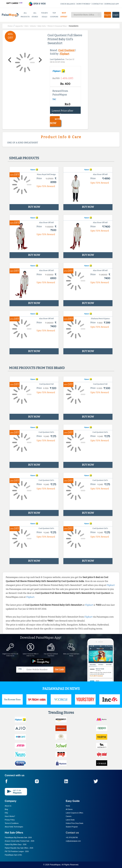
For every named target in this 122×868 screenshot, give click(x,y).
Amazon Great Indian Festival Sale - (20, 841)
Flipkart (64, 54)
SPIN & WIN (37, 4)
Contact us (72, 833)
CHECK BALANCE (68, 4)
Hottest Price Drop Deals (75, 823)
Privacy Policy (10, 820)
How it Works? (10, 816)
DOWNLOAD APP (112, 4)
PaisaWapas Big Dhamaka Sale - (18, 838)
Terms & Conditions (12, 823)
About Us (8, 806)
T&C (54, 99)
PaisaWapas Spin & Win (13, 855)
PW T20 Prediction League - (17, 851)
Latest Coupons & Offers (74, 813)
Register (108, 15)
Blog (6, 809)
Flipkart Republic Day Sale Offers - (19, 848)
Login (116, 15)
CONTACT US (98, 4)
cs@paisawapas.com (73, 841)
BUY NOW (55, 121)
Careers (69, 816)
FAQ (6, 813)
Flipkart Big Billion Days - (16, 845)
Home (68, 806)
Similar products (24, 158)
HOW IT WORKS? (84, 4)
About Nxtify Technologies (14, 827)
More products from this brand (37, 368)
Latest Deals (70, 820)
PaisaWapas (55, 865)
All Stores (69, 809)
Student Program (72, 827)
